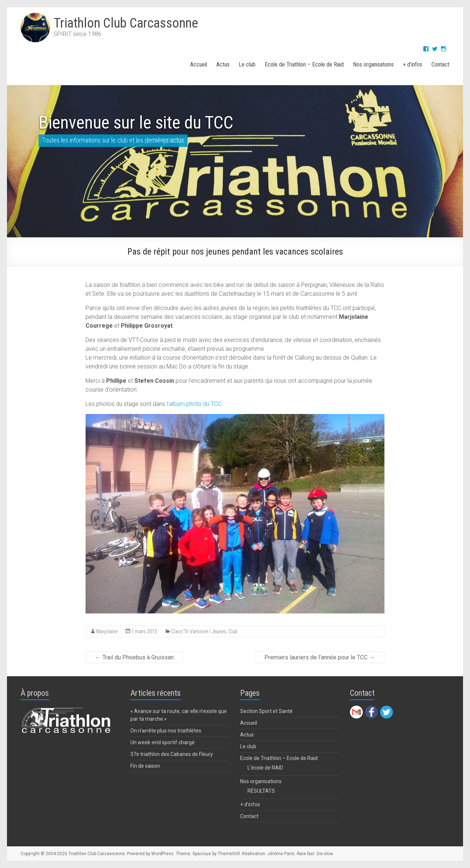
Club (233, 631)
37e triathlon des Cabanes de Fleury (172, 754)
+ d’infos (413, 64)
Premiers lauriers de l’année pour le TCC (320, 657)
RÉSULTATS (261, 791)
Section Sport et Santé (266, 711)
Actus (223, 64)
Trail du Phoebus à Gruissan (134, 657)
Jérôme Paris (281, 854)
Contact (440, 64)
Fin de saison (145, 766)
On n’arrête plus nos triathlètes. (166, 731)
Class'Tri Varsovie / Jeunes (199, 631)
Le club (247, 64)
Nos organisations (373, 64)
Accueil (199, 64)
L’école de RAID (265, 768)
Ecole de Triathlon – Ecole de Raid (304, 64)
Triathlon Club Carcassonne (126, 23)
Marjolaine (107, 631)
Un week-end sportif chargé (162, 742)
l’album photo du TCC (194, 404)
